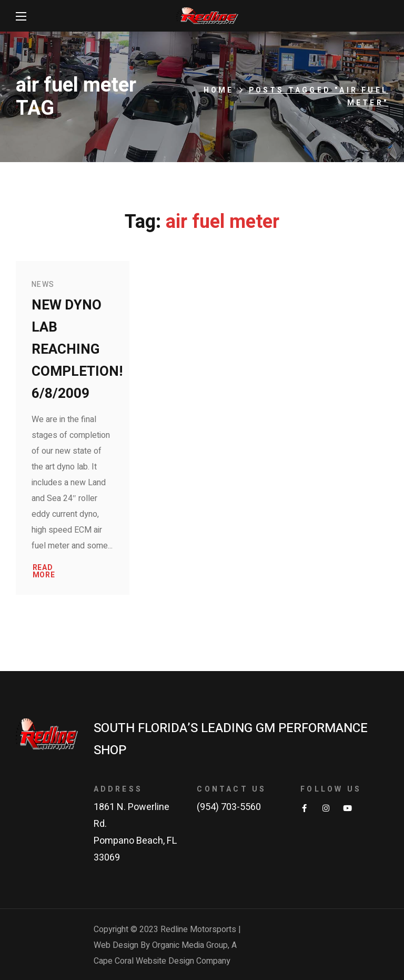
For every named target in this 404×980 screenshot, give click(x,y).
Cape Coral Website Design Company (162, 961)
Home (219, 90)
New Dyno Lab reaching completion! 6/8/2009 (77, 349)
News (43, 284)
